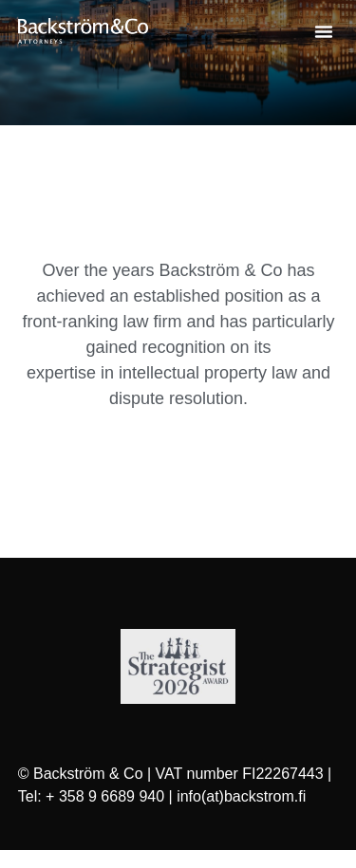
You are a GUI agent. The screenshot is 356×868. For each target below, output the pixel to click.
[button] (324, 31)
